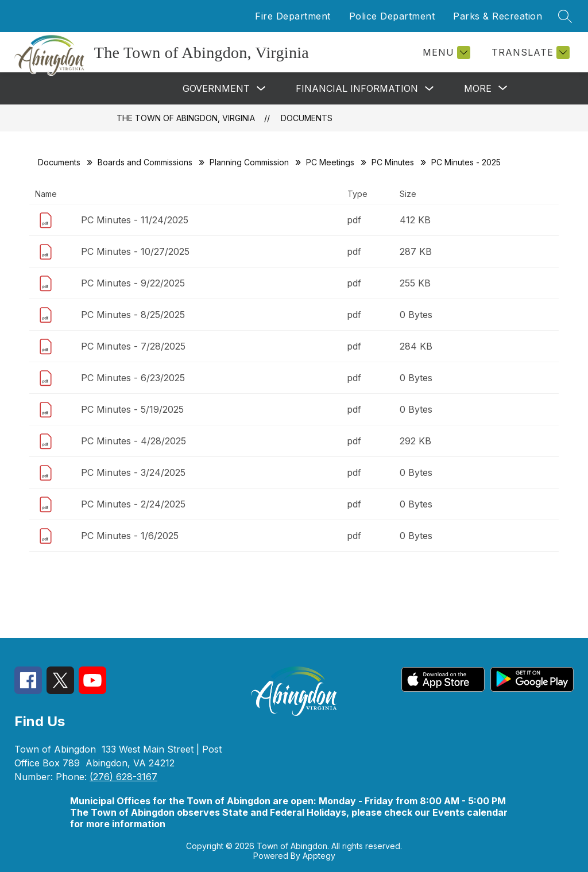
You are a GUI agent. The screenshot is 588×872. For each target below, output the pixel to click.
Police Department (392, 16)
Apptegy (319, 856)
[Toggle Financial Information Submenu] (430, 89)
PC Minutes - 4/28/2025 (134, 441)
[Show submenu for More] (478, 88)
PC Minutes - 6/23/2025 (133, 378)
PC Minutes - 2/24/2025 (133, 504)
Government (216, 88)
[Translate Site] (529, 53)
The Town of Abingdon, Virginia (186, 118)
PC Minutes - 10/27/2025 (135, 251)
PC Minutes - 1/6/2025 (130, 536)
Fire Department (293, 16)
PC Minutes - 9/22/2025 (133, 283)
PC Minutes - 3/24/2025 (133, 472)
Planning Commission (249, 162)
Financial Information (357, 88)
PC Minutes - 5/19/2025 (132, 409)
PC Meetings (330, 162)
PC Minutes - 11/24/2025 (135, 220)
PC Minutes (393, 162)
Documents (307, 118)
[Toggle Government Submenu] (261, 89)
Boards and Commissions (145, 162)
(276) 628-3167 (123, 777)
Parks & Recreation (498, 16)
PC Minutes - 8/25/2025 (133, 315)
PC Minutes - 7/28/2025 (133, 346)
